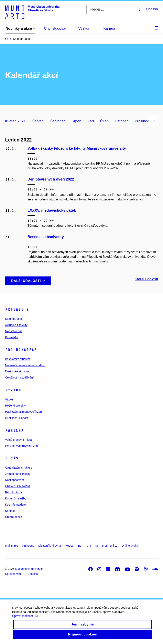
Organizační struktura (19, 468)
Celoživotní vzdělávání (19, 377)
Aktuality (17, 309)
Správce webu (14, 574)
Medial (69, 546)
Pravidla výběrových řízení (22, 446)
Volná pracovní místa (18, 440)
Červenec (58, 121)
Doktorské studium (17, 371)
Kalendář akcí (14, 319)
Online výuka (130, 546)
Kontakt (10, 511)
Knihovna (28, 546)
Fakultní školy (14, 492)
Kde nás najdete (15, 505)
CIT (89, 546)
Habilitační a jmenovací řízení (24, 412)
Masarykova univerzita (29, 569)
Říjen (104, 121)
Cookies (33, 574)
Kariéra (14, 430)
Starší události (146, 279)
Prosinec (142, 121)
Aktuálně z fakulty (16, 325)
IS (97, 546)
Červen (38, 121)
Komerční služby (16, 498)
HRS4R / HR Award (18, 486)
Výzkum (13, 390)
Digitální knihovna (50, 546)
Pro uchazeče (21, 350)
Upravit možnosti (25, 620)
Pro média (12, 337)
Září (91, 121)
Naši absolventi (15, 480)
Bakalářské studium (18, 359)
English (152, 9)
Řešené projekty (15, 406)
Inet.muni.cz (110, 546)
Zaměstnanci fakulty (18, 474)
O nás (12, 458)
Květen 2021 (15, 121)
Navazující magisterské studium (25, 365)
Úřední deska (14, 517)
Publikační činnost (17, 418)
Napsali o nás (14, 331)
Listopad (122, 121)
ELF (80, 546)
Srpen (76, 121)
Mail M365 (12, 546)
